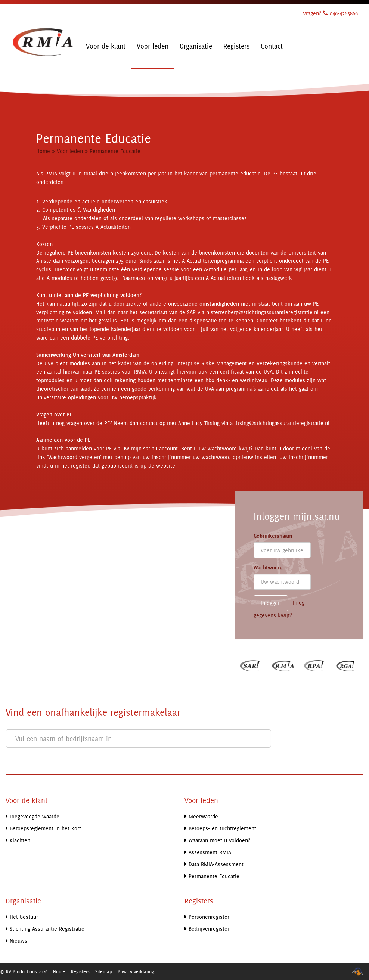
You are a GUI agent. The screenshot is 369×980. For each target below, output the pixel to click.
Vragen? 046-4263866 (330, 13)
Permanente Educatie (115, 151)
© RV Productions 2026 (24, 971)
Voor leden (70, 151)
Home (43, 151)
